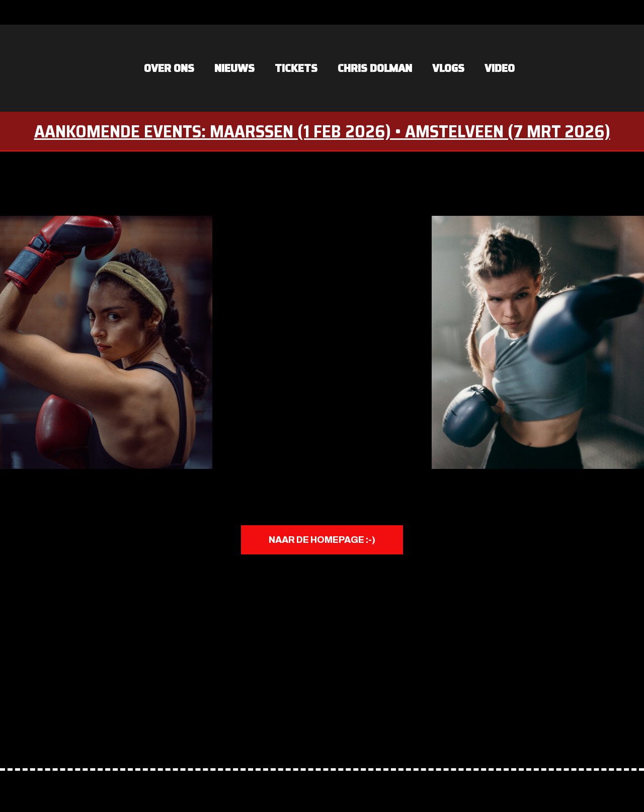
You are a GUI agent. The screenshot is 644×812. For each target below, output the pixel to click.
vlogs (448, 68)
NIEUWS (234, 68)
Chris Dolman (375, 68)
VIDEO (500, 68)
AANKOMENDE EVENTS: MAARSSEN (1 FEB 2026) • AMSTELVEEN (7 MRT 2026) (322, 131)
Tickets (296, 68)
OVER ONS (169, 68)
